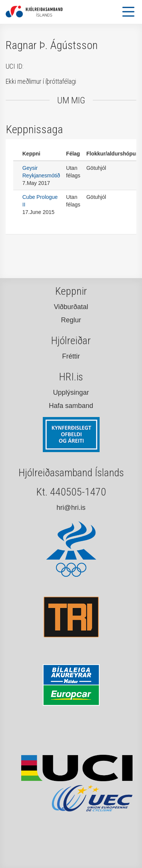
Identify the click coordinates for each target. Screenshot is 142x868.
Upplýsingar (71, 392)
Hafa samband (71, 406)
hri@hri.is (71, 508)
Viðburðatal (71, 307)
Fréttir (71, 356)
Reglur (71, 320)
